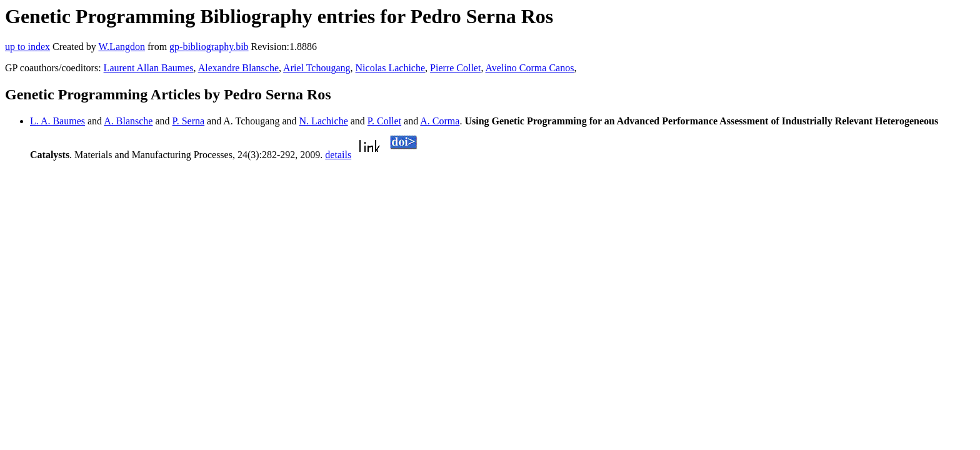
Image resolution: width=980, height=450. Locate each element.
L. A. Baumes (57, 121)
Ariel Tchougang (317, 68)
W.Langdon (122, 47)
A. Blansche (128, 121)
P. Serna (189, 121)
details (338, 155)
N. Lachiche (324, 121)
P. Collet (384, 121)
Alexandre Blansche (238, 68)
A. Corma (440, 121)
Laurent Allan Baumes (149, 68)
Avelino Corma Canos (530, 68)
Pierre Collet (455, 68)
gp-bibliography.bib (209, 47)
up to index (27, 47)
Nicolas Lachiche (391, 68)
